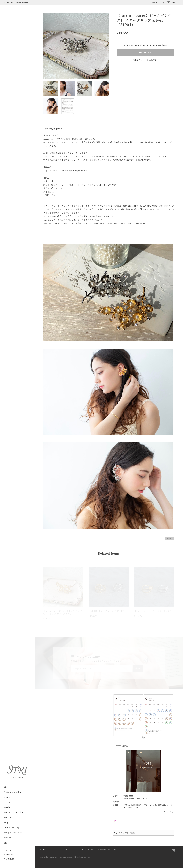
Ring (6, 822)
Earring (8, 807)
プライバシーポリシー (86, 850)
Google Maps (169, 812)
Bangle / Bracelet (13, 832)
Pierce (7, 802)
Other (7, 843)
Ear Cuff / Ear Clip (13, 812)
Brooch (7, 838)
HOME (43, 850)
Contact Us (71, 850)
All (5, 787)
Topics (9, 854)
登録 (138, 669)
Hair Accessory (12, 827)
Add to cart (146, 53)
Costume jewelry (12, 792)
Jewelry (8, 797)
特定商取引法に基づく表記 (107, 850)
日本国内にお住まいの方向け (146, 60)
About (155, 3)
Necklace (8, 817)
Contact (10, 859)
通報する (170, 539)
